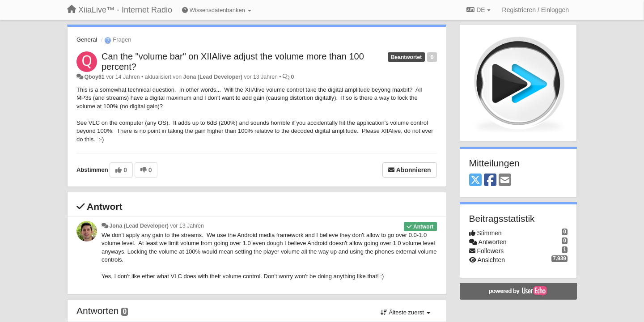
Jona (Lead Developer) (213, 77)
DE (478, 10)
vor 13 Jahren (187, 226)
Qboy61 (94, 77)
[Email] (505, 180)
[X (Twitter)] (475, 180)
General (87, 40)
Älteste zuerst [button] (405, 312)
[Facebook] (490, 180)
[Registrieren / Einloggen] (536, 10)
